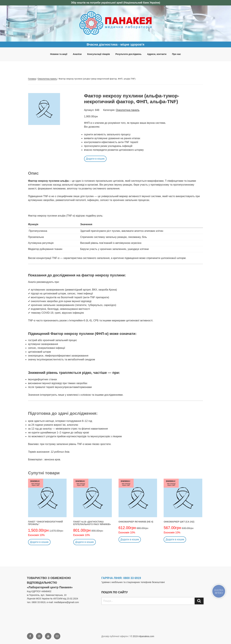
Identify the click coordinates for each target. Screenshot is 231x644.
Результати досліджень (129, 54)
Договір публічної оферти (115, 636)
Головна (32, 79)
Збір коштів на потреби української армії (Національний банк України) (116, 3)
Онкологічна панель (47, 79)
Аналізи (77, 54)
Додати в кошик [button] (95, 159)
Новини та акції (59, 54)
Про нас (176, 54)
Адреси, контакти (157, 54)
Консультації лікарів (99, 54)
